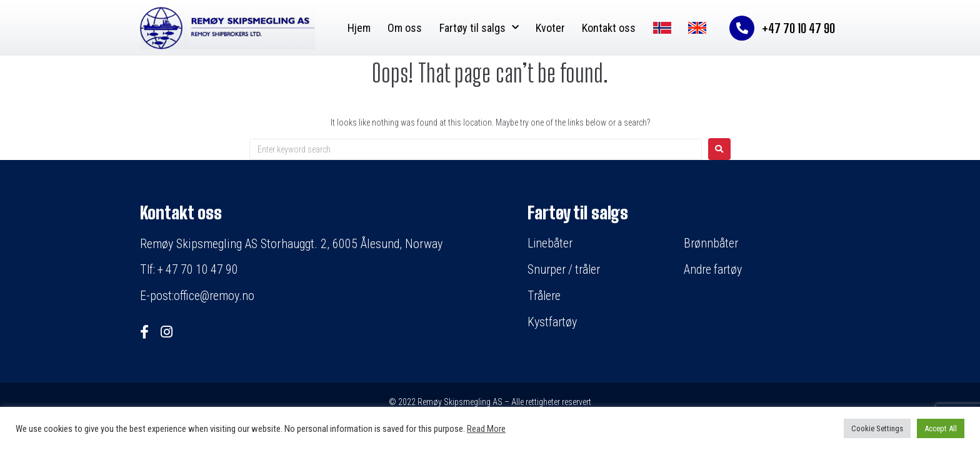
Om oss (405, 28)
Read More (486, 429)
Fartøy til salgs (479, 28)
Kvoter (550, 28)
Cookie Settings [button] (877, 428)
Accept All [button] (941, 428)
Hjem (359, 28)
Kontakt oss (609, 28)
